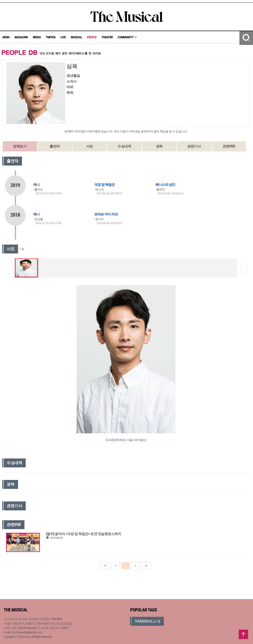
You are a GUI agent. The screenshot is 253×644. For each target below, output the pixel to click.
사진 (90, 146)
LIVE (63, 37)
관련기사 (194, 146)
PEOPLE (92, 37)
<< (105, 566)
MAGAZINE (21, 37)
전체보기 (20, 146)
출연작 (55, 146)
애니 (36, 185)
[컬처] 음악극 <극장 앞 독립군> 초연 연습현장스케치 (84, 534)
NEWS (6, 37)
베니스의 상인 (165, 185)
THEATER (107, 37)
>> (146, 566)
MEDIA (37, 37)
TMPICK (51, 37)
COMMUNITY (127, 37)
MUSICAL (76, 37)
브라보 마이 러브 (106, 214)
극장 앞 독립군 (104, 185)
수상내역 (124, 146)
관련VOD (229, 146)
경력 (159, 146)
